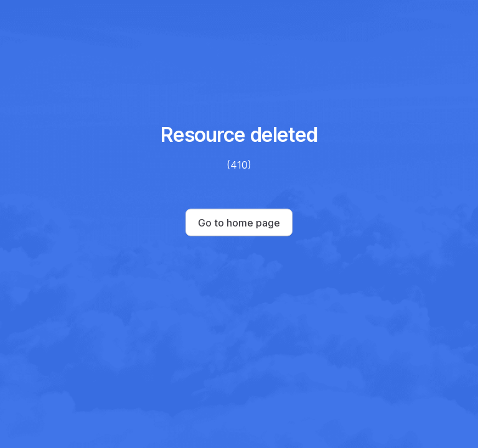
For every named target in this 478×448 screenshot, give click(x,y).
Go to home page (239, 223)
